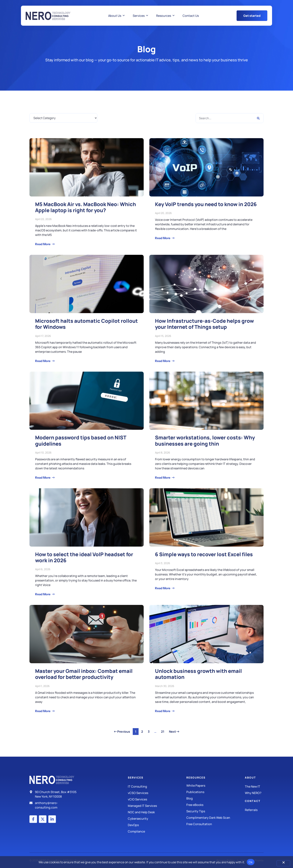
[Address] (55, 794)
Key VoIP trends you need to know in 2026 (206, 204)
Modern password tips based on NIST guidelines (81, 440)
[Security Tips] (216, 811)
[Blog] (216, 798)
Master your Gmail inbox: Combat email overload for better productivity (84, 674)
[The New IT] (254, 786)
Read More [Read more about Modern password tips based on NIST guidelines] (43, 478)
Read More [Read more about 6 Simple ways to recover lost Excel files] (163, 588)
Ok (251, 862)
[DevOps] (157, 825)
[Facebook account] (33, 819)
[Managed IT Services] (157, 806)
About (250, 778)
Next (174, 732)
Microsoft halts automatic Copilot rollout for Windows (86, 324)
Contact (253, 801)
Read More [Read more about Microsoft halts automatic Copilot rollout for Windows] (43, 361)
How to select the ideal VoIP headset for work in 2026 (84, 557)
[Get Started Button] (252, 16)
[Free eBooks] (216, 805)
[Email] (55, 805)
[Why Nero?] (254, 793)
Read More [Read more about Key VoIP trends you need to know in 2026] (163, 238)
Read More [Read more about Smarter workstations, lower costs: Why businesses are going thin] (163, 478)
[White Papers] (216, 786)
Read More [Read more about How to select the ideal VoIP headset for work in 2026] (43, 594)
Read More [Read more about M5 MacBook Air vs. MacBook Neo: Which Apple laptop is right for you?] (43, 244)
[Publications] (216, 792)
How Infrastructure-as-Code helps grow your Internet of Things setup (204, 324)
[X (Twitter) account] (43, 819)
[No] (283, 863)
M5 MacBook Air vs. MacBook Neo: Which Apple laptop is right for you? (86, 207)
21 (164, 731)
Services (136, 778)
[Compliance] (157, 831)
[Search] (258, 118)
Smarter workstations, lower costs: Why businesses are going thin (205, 440)
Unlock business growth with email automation (198, 674)
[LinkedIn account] (52, 819)
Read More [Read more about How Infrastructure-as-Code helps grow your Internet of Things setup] (163, 361)
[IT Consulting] (157, 786)
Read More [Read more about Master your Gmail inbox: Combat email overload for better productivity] (43, 711)
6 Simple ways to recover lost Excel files (204, 554)
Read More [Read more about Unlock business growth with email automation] (163, 711)
